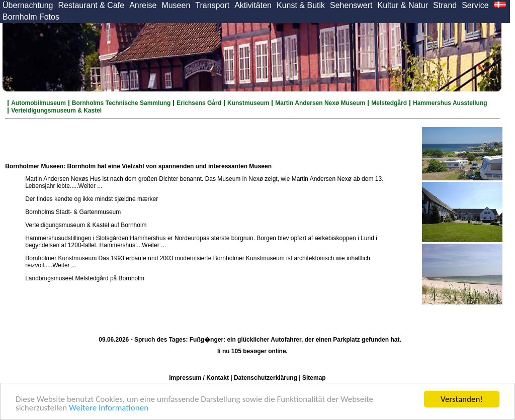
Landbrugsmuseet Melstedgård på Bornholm (85, 278)
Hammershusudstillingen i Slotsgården (77, 238)
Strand (445, 5)
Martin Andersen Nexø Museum (320, 103)
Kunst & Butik (301, 5)
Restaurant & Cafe (92, 5)
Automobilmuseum (38, 103)
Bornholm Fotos (31, 17)
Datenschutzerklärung (266, 378)
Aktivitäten (253, 5)
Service (475, 5)
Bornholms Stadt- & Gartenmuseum (73, 212)
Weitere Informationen (109, 408)
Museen (176, 5)
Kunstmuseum (248, 103)
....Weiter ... (87, 186)
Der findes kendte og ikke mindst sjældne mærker (92, 199)
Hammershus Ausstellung (450, 103)
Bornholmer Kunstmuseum (61, 258)
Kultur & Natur (403, 5)
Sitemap (314, 378)
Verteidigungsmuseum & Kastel (56, 111)
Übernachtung (28, 5)
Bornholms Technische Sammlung (121, 103)
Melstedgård (389, 103)
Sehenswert (351, 5)
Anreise (143, 5)
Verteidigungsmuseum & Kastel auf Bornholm (86, 225)
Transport (212, 5)
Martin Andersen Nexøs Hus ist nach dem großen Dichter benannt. (114, 179)
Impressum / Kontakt (199, 378)
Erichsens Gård (199, 103)
